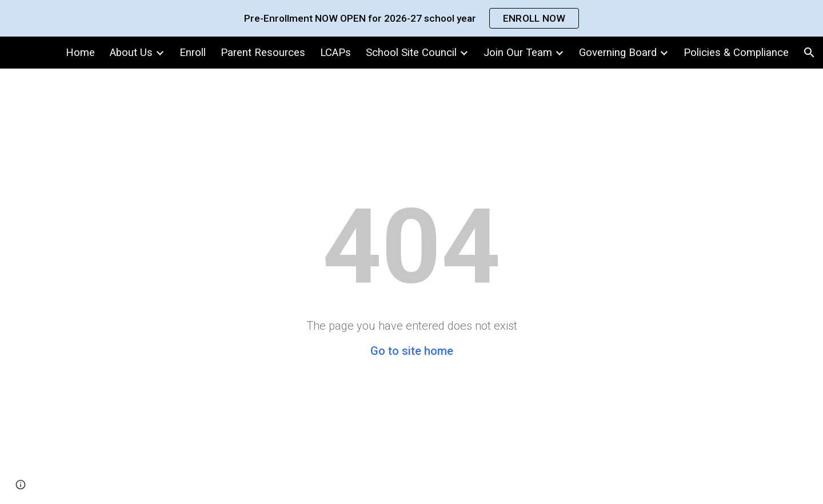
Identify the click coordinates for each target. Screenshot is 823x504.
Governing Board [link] (618, 53)
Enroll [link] (193, 53)
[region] (411, 18)
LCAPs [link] (335, 53)
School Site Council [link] (411, 53)
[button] (809, 53)
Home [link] (80, 53)
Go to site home (412, 351)
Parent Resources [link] (263, 53)
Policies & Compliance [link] (736, 53)
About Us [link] (131, 53)
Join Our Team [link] (518, 53)
